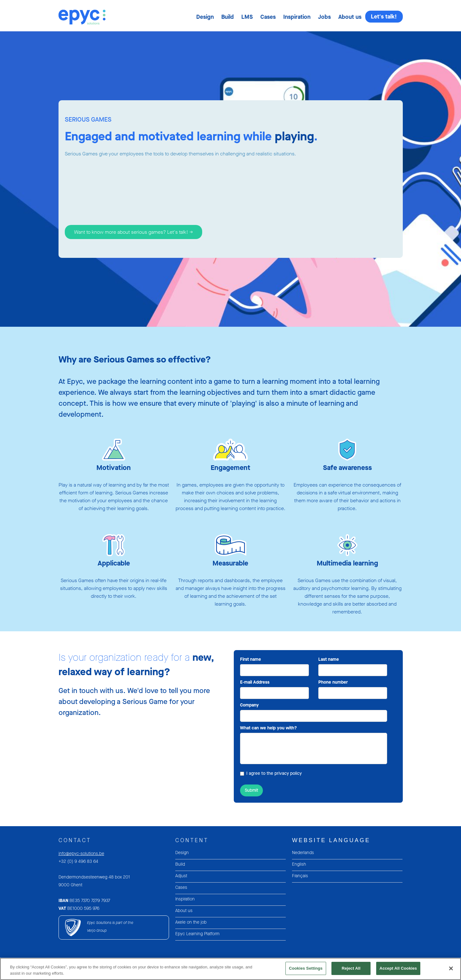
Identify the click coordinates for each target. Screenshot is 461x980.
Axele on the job (191, 922)
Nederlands (303, 853)
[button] (205, 17)
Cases (268, 17)
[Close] (451, 972)
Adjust (181, 876)
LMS (247, 17)
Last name (329, 659)
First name (251, 659)
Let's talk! (384, 17)
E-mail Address (255, 682)
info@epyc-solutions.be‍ (81, 854)
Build (228, 17)
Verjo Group (97, 930)
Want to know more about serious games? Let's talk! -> (133, 232)
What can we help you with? (269, 728)
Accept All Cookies (398, 972)
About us (350, 17)
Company (249, 705)
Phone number (333, 682)
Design (205, 17)
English (299, 864)
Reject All (351, 972)
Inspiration (297, 17)
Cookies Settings (306, 972)
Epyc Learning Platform (197, 934)
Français (300, 876)
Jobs (324, 17)
